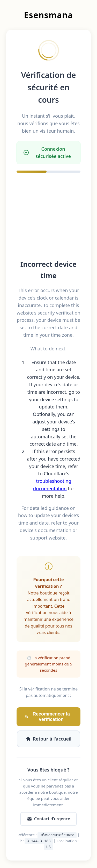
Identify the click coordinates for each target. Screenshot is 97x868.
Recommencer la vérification (47, 717)
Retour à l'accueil (48, 739)
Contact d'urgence (48, 819)
